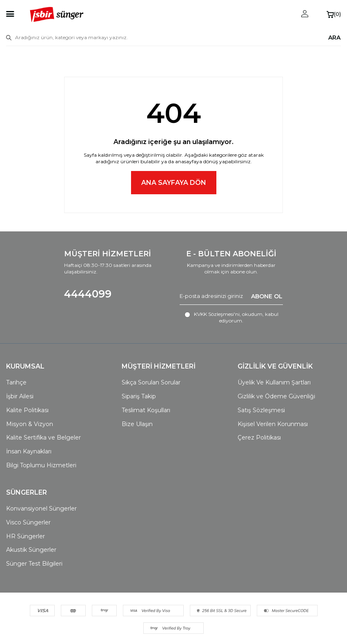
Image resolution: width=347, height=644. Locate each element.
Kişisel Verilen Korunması (273, 424)
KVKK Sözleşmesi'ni (217, 314)
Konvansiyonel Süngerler (41, 509)
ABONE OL (267, 296)
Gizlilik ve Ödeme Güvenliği (276, 396)
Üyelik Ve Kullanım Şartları (274, 382)
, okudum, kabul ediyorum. (231, 317)
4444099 (88, 294)
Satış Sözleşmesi (261, 410)
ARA (334, 37)
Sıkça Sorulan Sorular (151, 382)
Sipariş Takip (139, 396)
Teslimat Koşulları (146, 410)
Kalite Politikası (27, 410)
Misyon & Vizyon (30, 424)
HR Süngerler (26, 536)
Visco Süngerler (28, 522)
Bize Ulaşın (137, 424)
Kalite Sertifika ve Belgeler (43, 437)
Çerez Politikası (259, 437)
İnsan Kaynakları (29, 451)
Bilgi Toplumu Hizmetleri (41, 465)
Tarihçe (16, 382)
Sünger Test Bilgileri (34, 564)
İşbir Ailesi (20, 396)
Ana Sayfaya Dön (174, 183)
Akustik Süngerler (31, 550)
